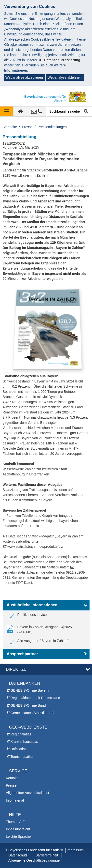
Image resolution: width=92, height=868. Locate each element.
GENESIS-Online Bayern (30, 690)
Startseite (10, 127)
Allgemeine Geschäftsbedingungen (35, 860)
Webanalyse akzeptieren (24, 77)
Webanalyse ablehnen (65, 77)
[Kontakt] (37, 111)
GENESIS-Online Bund (28, 705)
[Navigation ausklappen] (7, 111)
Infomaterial (15, 800)
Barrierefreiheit (47, 855)
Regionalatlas (21, 734)
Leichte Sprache (18, 837)
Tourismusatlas (22, 757)
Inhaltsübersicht (18, 829)
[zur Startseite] (20, 111)
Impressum (75, 850)
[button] (46, 605)
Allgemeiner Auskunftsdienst (27, 793)
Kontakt (12, 778)
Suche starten (85, 112)
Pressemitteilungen (52, 127)
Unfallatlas (19, 749)
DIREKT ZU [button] (16, 669)
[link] (26, 617)
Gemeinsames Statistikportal (32, 713)
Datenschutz (18, 855)
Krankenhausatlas (24, 742)
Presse (27, 127)
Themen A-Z (15, 822)
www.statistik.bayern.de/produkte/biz (35, 547)
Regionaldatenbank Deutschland (35, 698)
